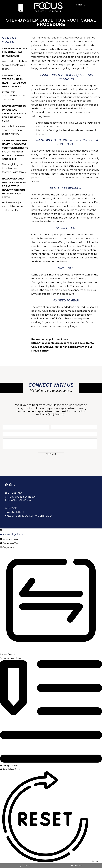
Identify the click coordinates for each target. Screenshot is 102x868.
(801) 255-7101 (57, 414)
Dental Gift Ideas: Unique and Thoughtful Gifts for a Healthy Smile (14, 114)
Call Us (25, 866)
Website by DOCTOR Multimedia (29, 516)
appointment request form (55, 411)
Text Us (76, 866)
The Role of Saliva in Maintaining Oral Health (15, 52)
